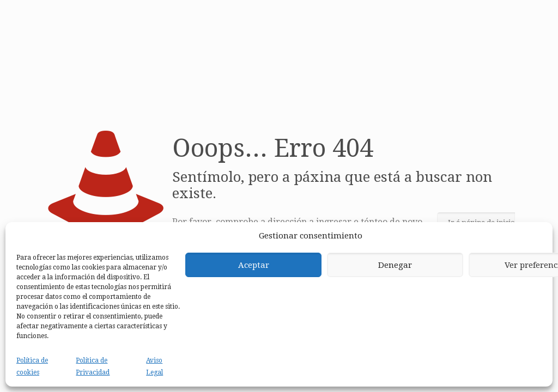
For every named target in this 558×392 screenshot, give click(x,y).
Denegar (395, 265)
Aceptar (254, 265)
